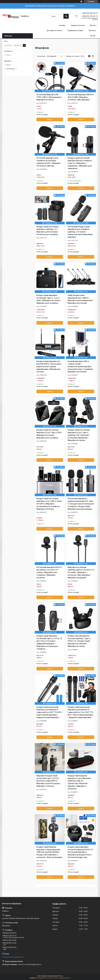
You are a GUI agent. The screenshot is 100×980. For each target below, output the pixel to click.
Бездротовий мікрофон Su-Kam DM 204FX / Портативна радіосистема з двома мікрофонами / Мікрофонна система (49, 366)
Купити (50, 119)
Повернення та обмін (75, 30)
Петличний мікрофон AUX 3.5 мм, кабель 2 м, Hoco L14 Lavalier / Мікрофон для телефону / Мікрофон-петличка (49, 572)
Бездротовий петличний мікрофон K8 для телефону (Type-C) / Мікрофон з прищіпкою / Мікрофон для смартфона (80, 163)
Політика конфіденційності (62, 978)
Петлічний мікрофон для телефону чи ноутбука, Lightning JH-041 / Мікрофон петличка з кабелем (49, 162)
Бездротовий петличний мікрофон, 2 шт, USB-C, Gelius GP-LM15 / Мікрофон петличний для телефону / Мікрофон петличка (49, 504)
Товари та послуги (77, 25)
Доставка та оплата (54, 30)
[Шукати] (66, 16)
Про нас (93, 25)
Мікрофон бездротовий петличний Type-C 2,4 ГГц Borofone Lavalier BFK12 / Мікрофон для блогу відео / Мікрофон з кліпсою (49, 781)
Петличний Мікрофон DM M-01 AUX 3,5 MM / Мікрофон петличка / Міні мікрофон (81, 97)
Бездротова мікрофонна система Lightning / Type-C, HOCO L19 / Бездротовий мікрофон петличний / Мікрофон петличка (79, 641)
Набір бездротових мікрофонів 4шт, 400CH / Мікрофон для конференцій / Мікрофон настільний (80, 299)
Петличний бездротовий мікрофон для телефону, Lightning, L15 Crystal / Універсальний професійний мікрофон (80, 232)
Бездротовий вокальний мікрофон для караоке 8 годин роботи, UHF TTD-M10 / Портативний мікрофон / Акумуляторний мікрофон (49, 712)
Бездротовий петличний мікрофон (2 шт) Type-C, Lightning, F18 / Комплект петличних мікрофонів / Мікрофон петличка (79, 435)
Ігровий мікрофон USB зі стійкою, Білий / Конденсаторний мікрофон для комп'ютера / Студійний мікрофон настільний (80, 366)
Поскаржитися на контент (45, 978)
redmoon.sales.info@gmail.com (13, 957)
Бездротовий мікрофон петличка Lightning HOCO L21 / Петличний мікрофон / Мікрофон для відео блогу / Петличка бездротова (81, 852)
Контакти (92, 30)
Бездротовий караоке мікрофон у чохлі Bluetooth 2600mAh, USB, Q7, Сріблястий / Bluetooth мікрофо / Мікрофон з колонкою (79, 782)
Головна (62, 25)
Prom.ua (61, 976)
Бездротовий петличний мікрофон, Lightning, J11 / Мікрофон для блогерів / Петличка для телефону (47, 231)
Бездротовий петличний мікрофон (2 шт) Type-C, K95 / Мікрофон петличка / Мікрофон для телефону (49, 434)
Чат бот (93, 36)
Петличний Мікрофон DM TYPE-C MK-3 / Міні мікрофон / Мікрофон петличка (49, 97)
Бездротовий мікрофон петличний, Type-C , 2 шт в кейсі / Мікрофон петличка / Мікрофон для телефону (49, 299)
